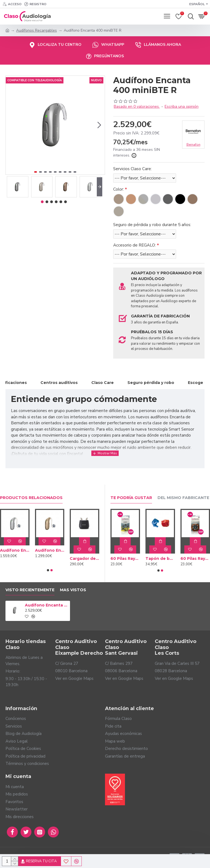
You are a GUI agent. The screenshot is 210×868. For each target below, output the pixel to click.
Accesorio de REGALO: (135, 245)
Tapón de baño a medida (160, 558)
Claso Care (103, 383)
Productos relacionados (31, 498)
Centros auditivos (59, 383)
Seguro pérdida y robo (151, 383)
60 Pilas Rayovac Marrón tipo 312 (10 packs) (195, 558)
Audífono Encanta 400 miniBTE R (47, 605)
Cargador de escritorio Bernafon (84, 558)
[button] (99, 125)
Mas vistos (73, 590)
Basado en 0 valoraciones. (137, 106)
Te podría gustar (131, 498)
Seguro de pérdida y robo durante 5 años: (152, 225)
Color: (119, 189)
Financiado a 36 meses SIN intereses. (137, 153)
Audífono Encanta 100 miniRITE (50, 550)
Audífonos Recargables (37, 30)
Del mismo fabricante (183, 498)
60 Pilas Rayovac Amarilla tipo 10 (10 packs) (125, 558)
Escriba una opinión (182, 106)
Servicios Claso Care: (132, 169)
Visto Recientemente (30, 590)
